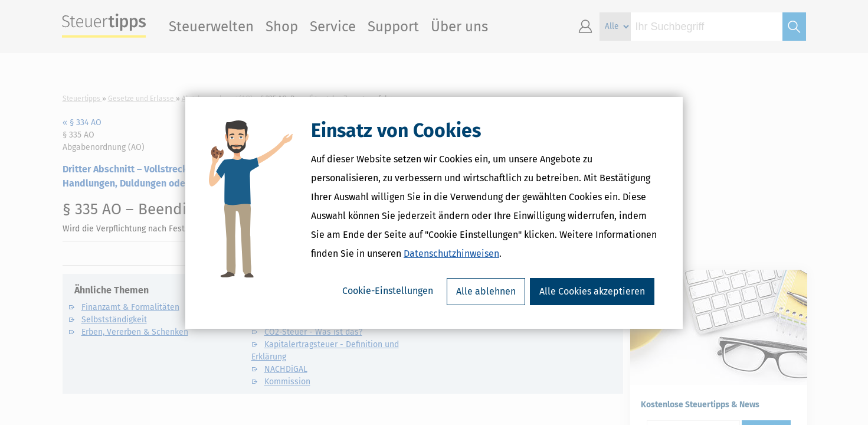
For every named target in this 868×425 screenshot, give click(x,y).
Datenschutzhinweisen (451, 254)
